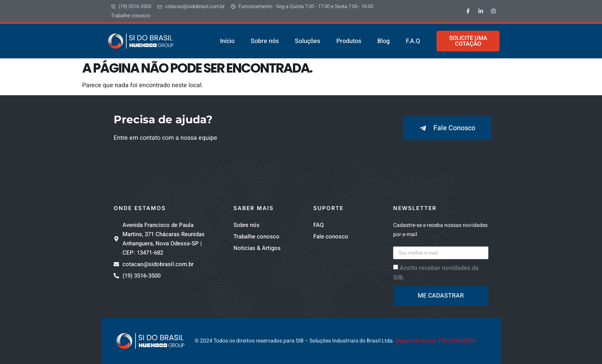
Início (227, 41)
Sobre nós (265, 41)
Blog (384, 41)
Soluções (308, 41)
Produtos (349, 41)
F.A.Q (413, 41)
